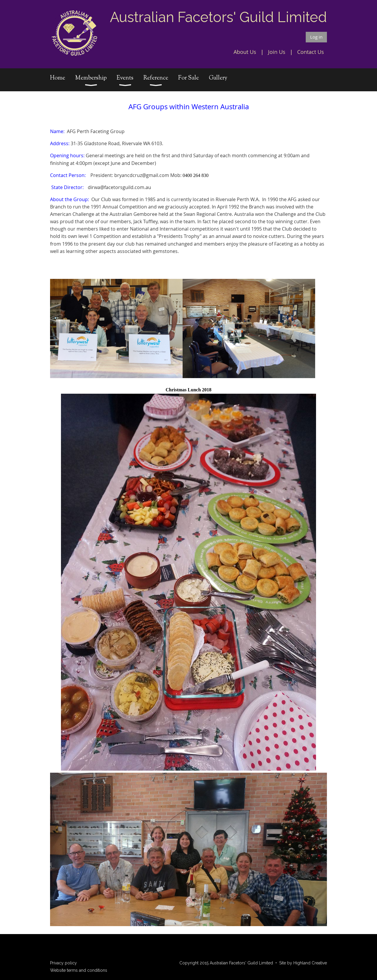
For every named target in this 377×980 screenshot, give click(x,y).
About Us (245, 52)
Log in (316, 37)
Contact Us (311, 52)
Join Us (277, 52)
